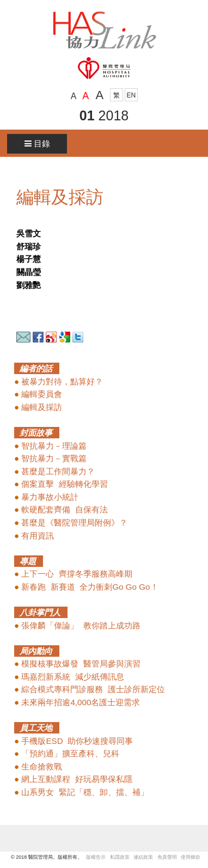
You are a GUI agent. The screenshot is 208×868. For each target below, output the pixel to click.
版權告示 (96, 857)
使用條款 (191, 857)
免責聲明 (167, 857)
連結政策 (145, 857)
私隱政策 (120, 857)
